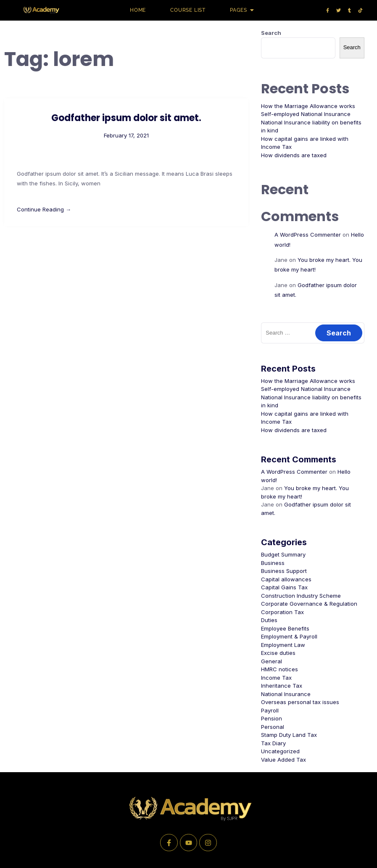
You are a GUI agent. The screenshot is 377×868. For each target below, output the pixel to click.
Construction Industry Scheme (301, 596)
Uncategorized (280, 751)
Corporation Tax (282, 612)
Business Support (284, 571)
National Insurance (286, 694)
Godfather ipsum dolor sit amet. (126, 118)
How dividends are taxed (294, 155)
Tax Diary (273, 743)
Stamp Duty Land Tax (289, 735)
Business (273, 563)
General (272, 661)
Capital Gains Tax (284, 587)
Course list (188, 10)
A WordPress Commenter (308, 235)
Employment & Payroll (289, 636)
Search (271, 33)
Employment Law (283, 645)
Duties (269, 620)
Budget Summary (283, 554)
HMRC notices (279, 669)
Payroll (270, 710)
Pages (241, 10)
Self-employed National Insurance (306, 114)
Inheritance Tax (282, 686)
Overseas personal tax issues (300, 702)
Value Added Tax (283, 760)
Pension (272, 718)
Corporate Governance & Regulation (309, 604)
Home (138, 10)
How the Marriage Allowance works (308, 106)
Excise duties (278, 653)
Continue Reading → (44, 209)
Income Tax (276, 678)
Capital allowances (286, 579)
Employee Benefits (285, 628)
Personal (273, 727)
